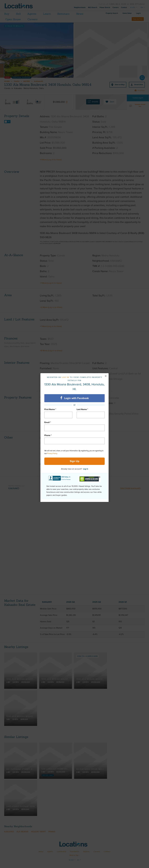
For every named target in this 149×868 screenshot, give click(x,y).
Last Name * (82, 409)
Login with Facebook (75, 398)
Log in (65, 377)
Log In (86, 469)
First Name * (50, 409)
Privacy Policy (52, 453)
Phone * (48, 435)
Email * (48, 422)
